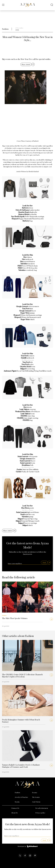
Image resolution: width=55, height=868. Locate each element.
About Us (14, 813)
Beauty (35, 792)
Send (44, 562)
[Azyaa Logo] (27, 785)
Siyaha (17, 802)
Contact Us (15, 808)
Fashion (5, 29)
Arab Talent (36, 802)
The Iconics (36, 797)
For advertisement (42, 808)
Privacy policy (40, 813)
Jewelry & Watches (21, 797)
